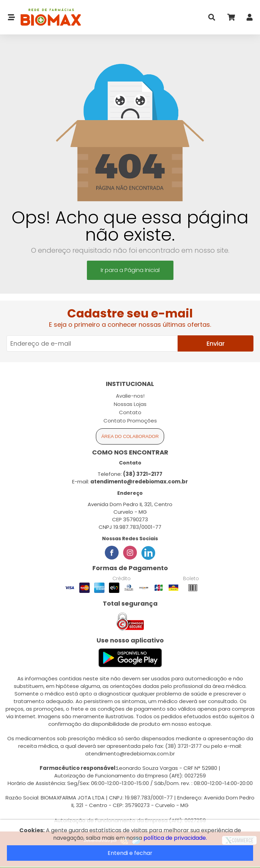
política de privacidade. (175, 838)
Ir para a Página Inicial (130, 270)
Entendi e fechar (130, 853)
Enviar (216, 343)
